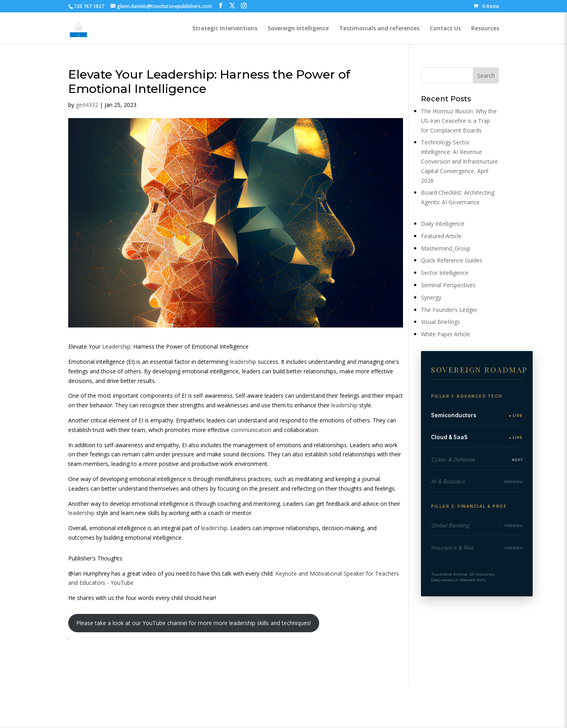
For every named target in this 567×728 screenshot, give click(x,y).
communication (251, 430)
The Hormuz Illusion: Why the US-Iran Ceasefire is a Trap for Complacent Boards (459, 121)
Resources (485, 29)
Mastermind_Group (446, 248)
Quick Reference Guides (452, 260)
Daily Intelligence (443, 224)
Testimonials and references (379, 29)
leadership (243, 362)
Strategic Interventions (225, 29)
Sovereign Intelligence (298, 29)
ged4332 (87, 105)
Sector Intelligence (445, 273)
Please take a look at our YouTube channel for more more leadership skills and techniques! (194, 623)
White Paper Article (445, 334)
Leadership (116, 346)
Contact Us (445, 29)
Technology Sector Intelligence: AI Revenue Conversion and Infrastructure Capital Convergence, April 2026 (459, 161)
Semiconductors (454, 415)
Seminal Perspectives (448, 285)
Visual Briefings (441, 322)
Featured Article (441, 236)
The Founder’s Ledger (449, 310)
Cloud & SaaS (449, 437)
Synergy (431, 297)
